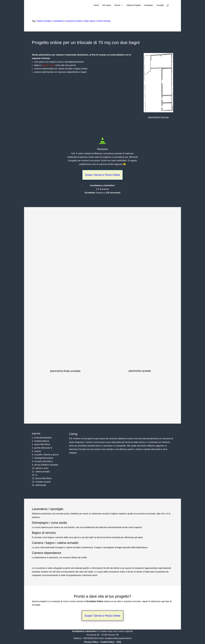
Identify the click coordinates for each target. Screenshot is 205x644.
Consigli (160, 5)
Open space (90, 21)
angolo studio (48, 65)
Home (96, 5)
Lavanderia (58, 21)
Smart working (104, 21)
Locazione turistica (74, 21)
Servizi (117, 5)
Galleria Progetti (133, 5)
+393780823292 (90, 638)
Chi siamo (107, 5)
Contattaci (149, 5)
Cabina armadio (44, 21)
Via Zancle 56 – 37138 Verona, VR (102, 635)
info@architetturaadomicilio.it (118, 638)
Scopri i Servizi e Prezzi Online (102, 175)
